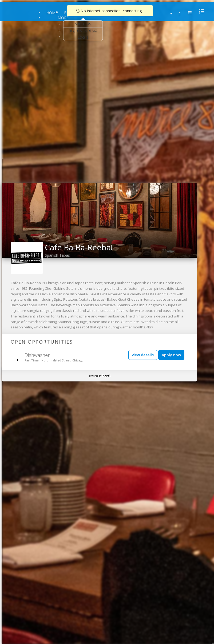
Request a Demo (83, 31)
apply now (171, 355)
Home (52, 13)
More (63, 18)
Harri (106, 376)
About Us (83, 24)
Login (83, 37)
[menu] (200, 11)
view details (143, 355)
